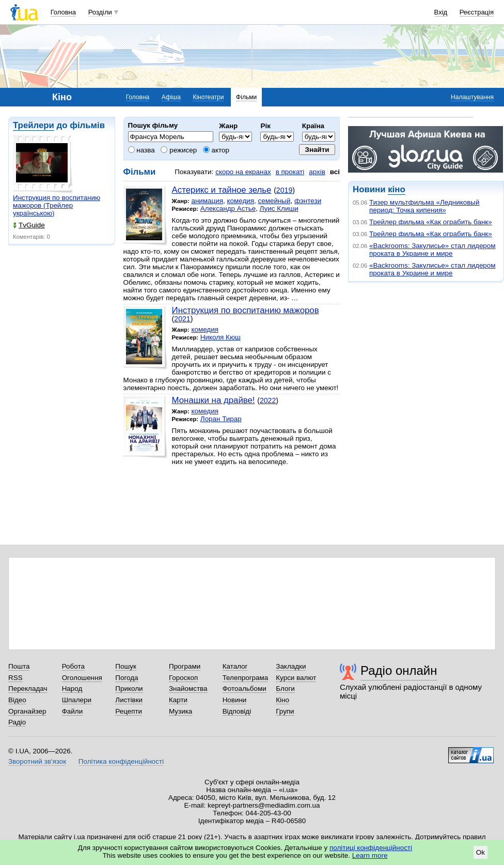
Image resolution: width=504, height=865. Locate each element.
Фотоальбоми (245, 689)
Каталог (235, 666)
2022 (268, 400)
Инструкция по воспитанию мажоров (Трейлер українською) (57, 205)
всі (335, 172)
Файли (73, 711)
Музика (180, 711)
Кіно (282, 700)
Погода (127, 678)
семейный (274, 201)
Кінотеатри (208, 97)
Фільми (246, 97)
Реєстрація (477, 12)
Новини (235, 700)
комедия (240, 201)
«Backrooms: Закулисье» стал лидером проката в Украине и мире (432, 250)
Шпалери (77, 700)
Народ (72, 689)
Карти (178, 700)
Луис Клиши (279, 208)
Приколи (129, 689)
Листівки (129, 700)
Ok (481, 852)
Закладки (291, 666)
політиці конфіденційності (371, 848)
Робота (73, 666)
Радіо (17, 722)
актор (216, 150)
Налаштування (472, 97)
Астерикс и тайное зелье (222, 190)
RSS (15, 678)
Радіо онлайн (399, 670)
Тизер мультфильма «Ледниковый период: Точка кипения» (424, 206)
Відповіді (237, 711)
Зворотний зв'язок (37, 761)
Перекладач (28, 689)
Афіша (171, 97)
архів (317, 172)
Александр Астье (228, 208)
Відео (17, 700)
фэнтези (308, 201)
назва (141, 150)
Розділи (100, 12)
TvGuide (29, 225)
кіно (396, 189)
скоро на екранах (243, 172)
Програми (185, 666)
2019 (284, 190)
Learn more (370, 855)
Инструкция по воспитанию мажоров (246, 310)
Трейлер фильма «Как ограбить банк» (431, 222)
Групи (285, 711)
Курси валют (296, 678)
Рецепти (129, 711)
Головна (63, 12)
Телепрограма (246, 678)
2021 (182, 319)
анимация (207, 201)
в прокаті (290, 172)
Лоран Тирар (221, 419)
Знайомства (188, 689)
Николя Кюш (220, 337)
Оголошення (82, 678)
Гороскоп (183, 678)
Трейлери (34, 125)
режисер (179, 150)
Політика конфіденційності (121, 761)
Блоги (285, 689)
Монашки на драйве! (214, 400)
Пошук (126, 666)
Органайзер (27, 711)
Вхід (441, 12)
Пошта (19, 666)
